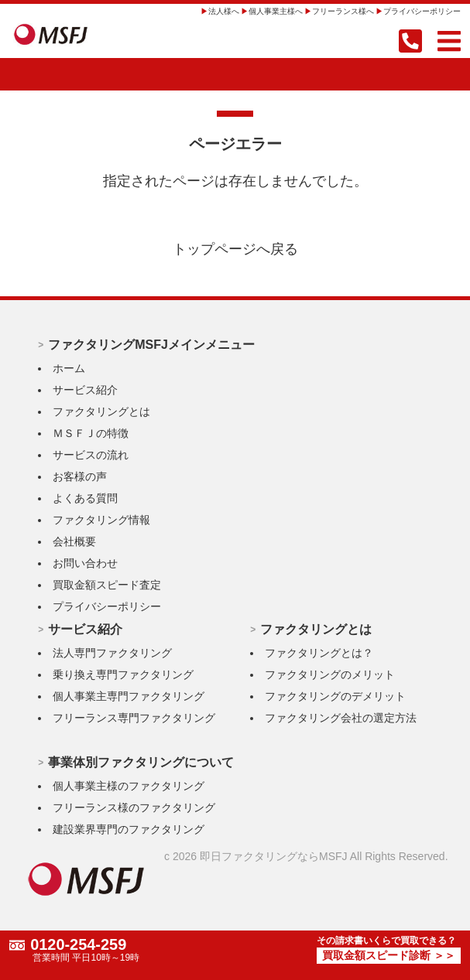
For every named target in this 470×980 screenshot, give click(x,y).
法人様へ (224, 11)
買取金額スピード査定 (107, 585)
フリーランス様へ (343, 11)
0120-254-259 (79, 945)
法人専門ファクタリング (112, 653)
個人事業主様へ (276, 11)
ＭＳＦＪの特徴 (91, 433)
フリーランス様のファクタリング (134, 808)
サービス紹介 (85, 390)
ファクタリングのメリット (330, 674)
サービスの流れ (91, 455)
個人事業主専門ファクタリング (129, 696)
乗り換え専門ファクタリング (123, 674)
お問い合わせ (85, 563)
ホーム (69, 368)
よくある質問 (85, 498)
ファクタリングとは (101, 411)
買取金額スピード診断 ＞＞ (389, 956)
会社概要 (74, 541)
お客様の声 (80, 476)
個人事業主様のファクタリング (129, 786)
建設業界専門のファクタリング (129, 829)
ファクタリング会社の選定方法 (341, 718)
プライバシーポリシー (422, 11)
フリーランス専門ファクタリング (134, 718)
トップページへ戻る (235, 249)
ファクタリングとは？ (319, 653)
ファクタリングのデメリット (335, 696)
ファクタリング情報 (101, 520)
